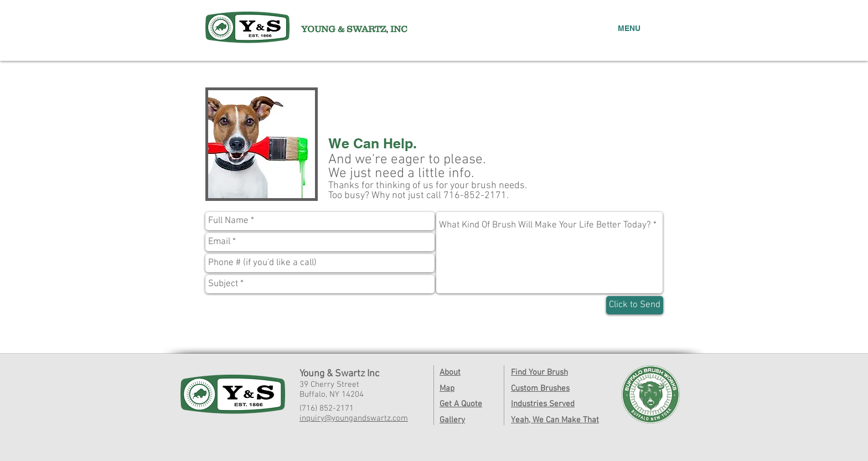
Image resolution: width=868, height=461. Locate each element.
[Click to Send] (635, 305)
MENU (629, 28)
